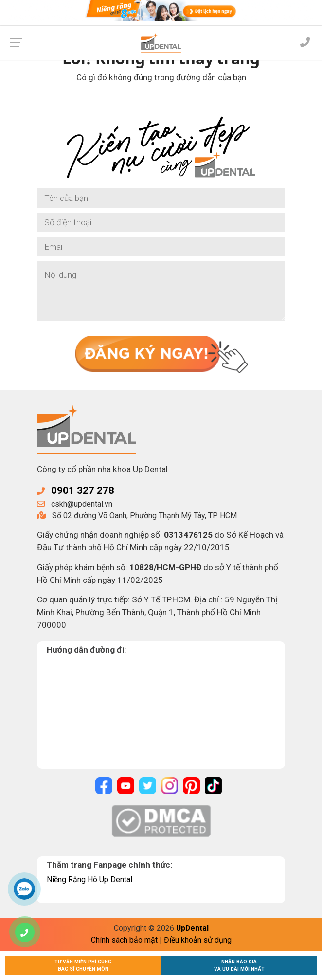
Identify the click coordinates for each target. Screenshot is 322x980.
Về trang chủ (161, 104)
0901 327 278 (83, 490)
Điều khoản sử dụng (198, 940)
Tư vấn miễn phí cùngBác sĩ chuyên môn (83, 965)
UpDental (192, 928)
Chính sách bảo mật (124, 940)
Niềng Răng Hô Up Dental (89, 880)
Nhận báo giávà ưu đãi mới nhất (239, 965)
